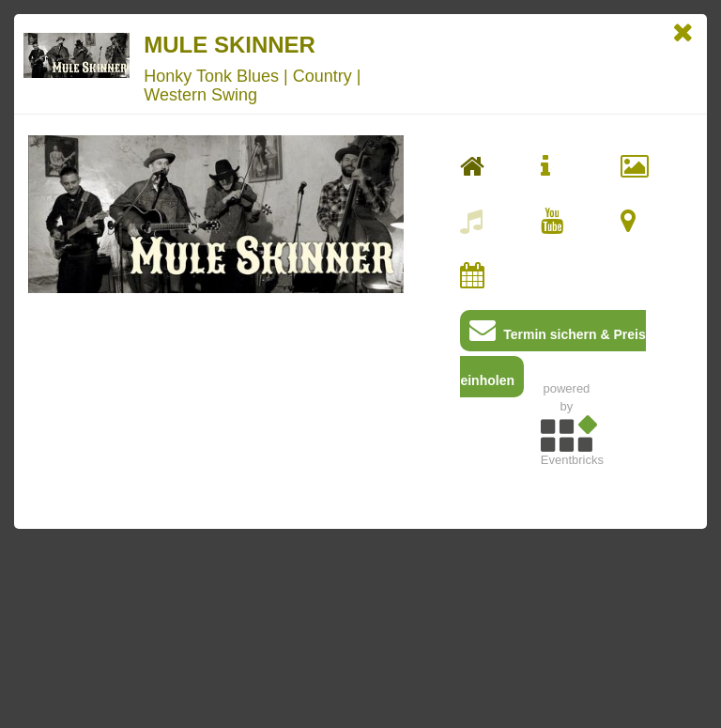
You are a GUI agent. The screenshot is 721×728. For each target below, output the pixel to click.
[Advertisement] (566, 606)
